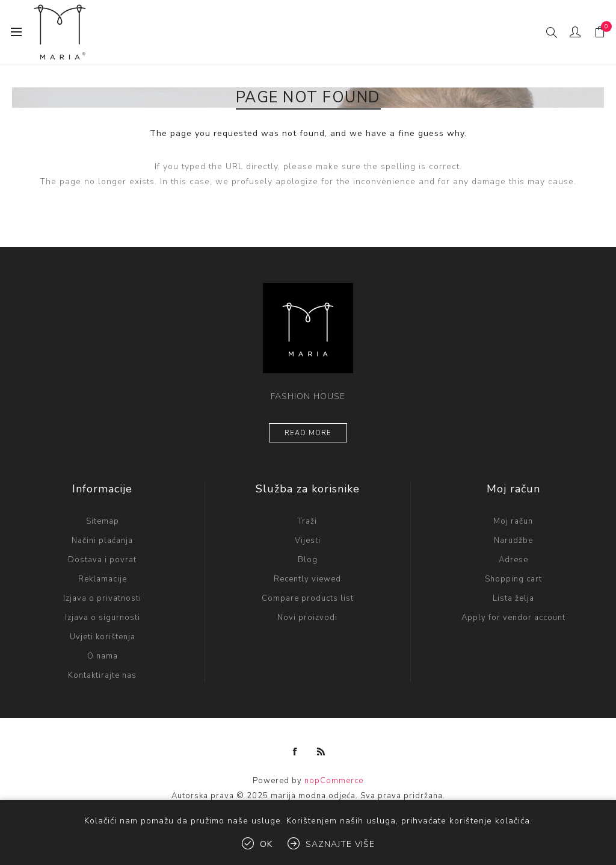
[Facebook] (295, 752)
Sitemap (103, 521)
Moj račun (513, 521)
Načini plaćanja (102, 541)
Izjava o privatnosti (102, 598)
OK (266, 844)
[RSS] (321, 752)
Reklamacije (103, 579)
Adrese (513, 560)
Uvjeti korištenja (103, 637)
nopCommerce (334, 781)
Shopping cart (513, 579)
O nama (103, 656)
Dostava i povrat (102, 560)
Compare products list (308, 598)
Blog (308, 560)
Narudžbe (513, 541)
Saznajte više (340, 844)
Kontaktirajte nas (102, 675)
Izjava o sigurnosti (103, 618)
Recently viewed (307, 579)
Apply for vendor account (513, 618)
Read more (308, 433)
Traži (307, 521)
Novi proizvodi (307, 618)
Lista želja (513, 598)
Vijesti (308, 541)
